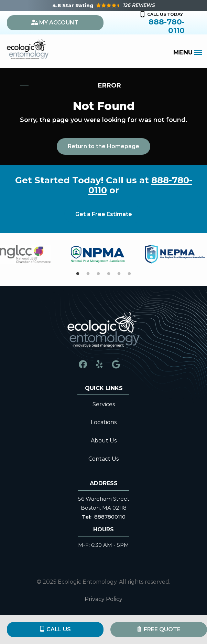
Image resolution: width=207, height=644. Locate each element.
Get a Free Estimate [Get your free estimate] (104, 214)
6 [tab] (129, 274)
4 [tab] (109, 274)
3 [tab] (98, 274)
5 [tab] (119, 274)
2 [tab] (88, 274)
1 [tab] (78, 274)
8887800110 (110, 517)
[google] (116, 364)
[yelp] (99, 364)
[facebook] (83, 364)
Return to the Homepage (103, 146)
